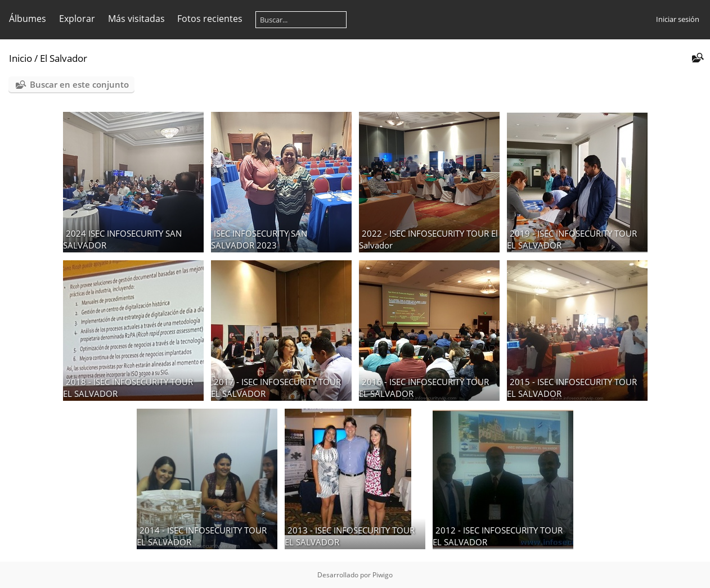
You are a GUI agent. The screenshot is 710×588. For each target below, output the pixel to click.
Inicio (21, 58)
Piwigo (383, 575)
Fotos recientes (210, 19)
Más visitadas (136, 19)
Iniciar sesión (678, 19)
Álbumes (28, 19)
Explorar (77, 19)
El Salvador (64, 58)
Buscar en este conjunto (79, 84)
